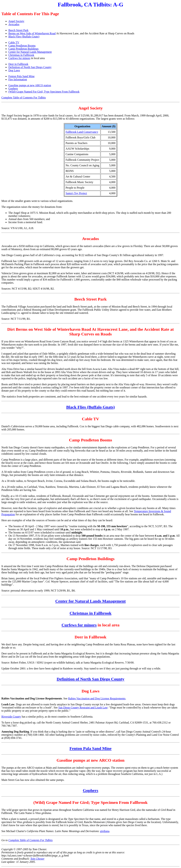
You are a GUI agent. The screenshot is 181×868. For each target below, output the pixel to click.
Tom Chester (37, 859)
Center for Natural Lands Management (30, 52)
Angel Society (16, 21)
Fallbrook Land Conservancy (82, 132)
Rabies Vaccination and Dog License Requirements (97, 698)
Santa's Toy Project (76, 193)
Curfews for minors (19, 58)
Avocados (14, 24)
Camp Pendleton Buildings (23, 49)
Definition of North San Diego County (30, 67)
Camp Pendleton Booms (22, 46)
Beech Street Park (18, 30)
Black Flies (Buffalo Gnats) (24, 37)
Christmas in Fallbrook (21, 55)
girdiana (105, 831)
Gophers (13, 88)
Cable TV (14, 42)
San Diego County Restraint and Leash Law (83, 708)
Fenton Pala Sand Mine (21, 76)
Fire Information (18, 79)
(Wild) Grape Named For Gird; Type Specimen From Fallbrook (44, 92)
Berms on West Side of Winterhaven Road (32, 33)
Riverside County (11, 717)
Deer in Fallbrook (18, 64)
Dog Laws (14, 70)
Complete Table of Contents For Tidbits (24, 98)
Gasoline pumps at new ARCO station (30, 85)
